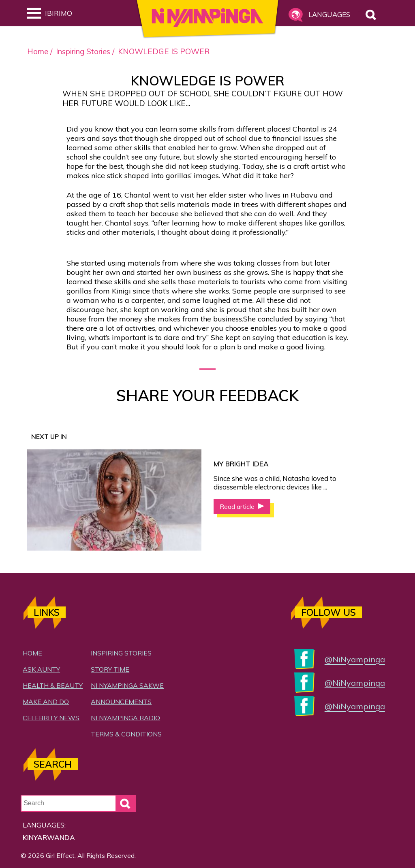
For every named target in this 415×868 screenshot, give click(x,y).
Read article (238, 506)
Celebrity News (51, 718)
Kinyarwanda (49, 837)
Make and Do (46, 702)
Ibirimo (49, 13)
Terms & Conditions (126, 734)
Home (38, 51)
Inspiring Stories (83, 51)
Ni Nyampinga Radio (125, 718)
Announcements (121, 702)
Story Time (110, 669)
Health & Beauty (53, 685)
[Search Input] (78, 803)
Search (360, 11)
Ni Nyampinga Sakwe (127, 685)
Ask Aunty (41, 669)
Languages (328, 14)
